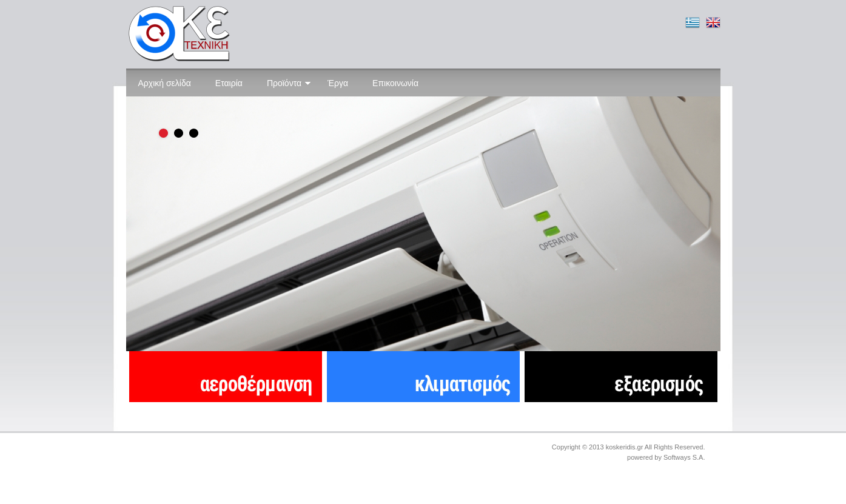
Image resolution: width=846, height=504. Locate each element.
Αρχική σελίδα (165, 83)
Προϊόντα (289, 83)
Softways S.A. (684, 457)
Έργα (338, 83)
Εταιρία (229, 83)
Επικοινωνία (395, 83)
